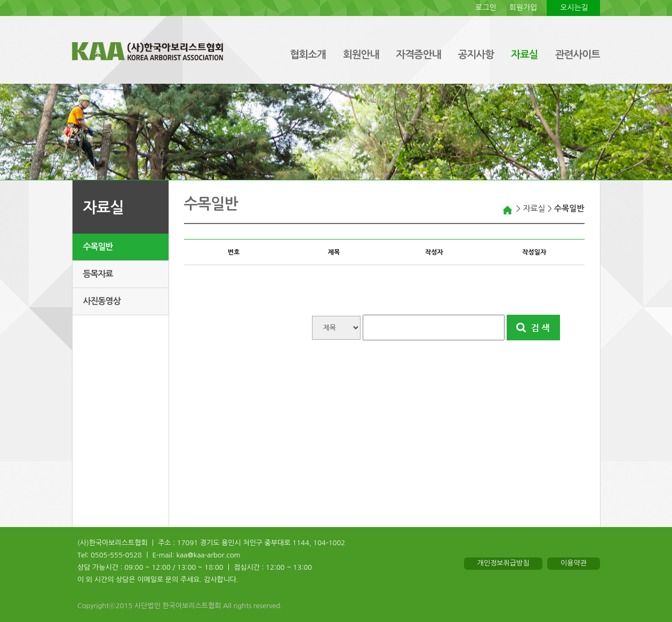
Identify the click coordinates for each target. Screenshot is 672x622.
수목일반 (98, 247)
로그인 (486, 7)
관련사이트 (578, 55)
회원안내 (361, 55)
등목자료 (98, 274)
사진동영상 (102, 301)
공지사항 (476, 55)
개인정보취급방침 (503, 563)
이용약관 (574, 563)
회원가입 (523, 7)
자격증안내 (418, 55)
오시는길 (574, 7)
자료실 (525, 55)
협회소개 (307, 55)
